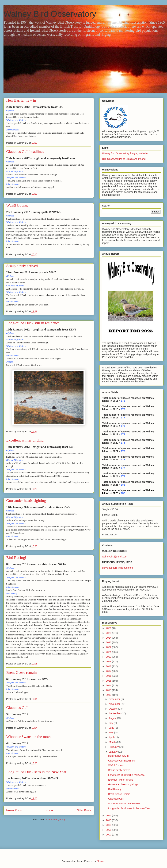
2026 (109, 628)
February (114, 747)
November (115, 704)
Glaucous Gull (17, 708)
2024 (109, 638)
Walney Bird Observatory (50, 14)
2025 (109, 633)
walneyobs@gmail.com (115, 557)
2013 (109, 690)
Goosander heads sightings (27, 501)
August (113, 718)
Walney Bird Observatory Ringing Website (125, 153)
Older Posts (84, 810)
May (111, 732)
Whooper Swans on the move (29, 737)
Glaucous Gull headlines (25, 152)
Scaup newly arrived (22, 266)
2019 (109, 661)
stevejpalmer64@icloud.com (117, 568)
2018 (109, 666)
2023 (109, 642)
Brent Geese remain (22, 672)
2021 (109, 652)
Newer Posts (14, 810)
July (111, 723)
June (112, 728)
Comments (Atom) (56, 819)
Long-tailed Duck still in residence (33, 323)
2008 (109, 830)
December (115, 699)
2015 (109, 681)
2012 (109, 695)
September (115, 713)
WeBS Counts (17, 205)
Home (49, 810)
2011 (109, 816)
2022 (109, 647)
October (113, 709)
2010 (109, 820)
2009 (109, 825)
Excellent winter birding (25, 440)
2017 (109, 671)
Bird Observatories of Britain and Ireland (124, 159)
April (112, 737)
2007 (109, 835)
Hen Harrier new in (21, 100)
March (113, 742)
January (113, 752)
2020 (109, 657)
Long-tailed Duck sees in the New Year (36, 772)
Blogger (101, 861)
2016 (109, 676)
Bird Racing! (16, 558)
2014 (109, 685)
